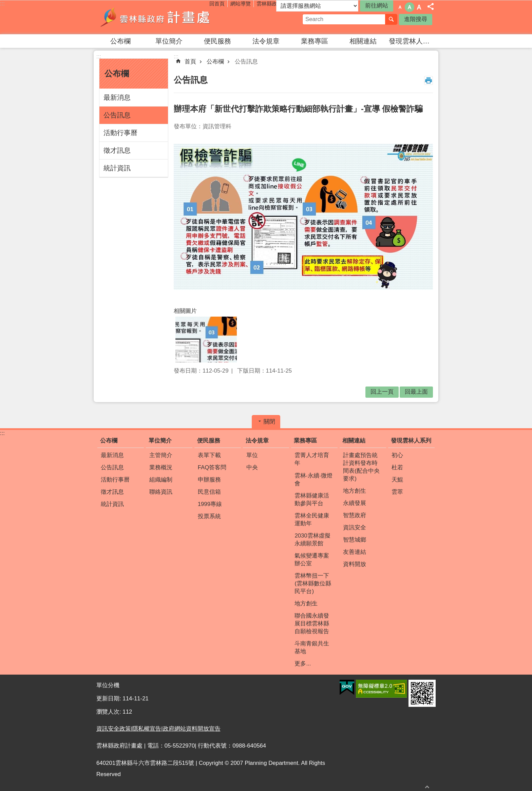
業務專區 (315, 41)
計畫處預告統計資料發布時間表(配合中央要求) (361, 467)
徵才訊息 (117, 150)
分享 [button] (431, 6)
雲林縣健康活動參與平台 (312, 500)
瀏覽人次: (109, 712)
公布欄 (120, 41)
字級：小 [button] (400, 7)
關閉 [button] (269, 422)
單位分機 (108, 685)
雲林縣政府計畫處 (156, 17)
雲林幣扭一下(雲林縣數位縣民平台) (313, 583)
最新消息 (117, 97)
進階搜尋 (416, 19)
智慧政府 (355, 515)
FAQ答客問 (212, 467)
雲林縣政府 (269, 4)
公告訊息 (117, 115)
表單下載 (209, 455)
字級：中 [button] (410, 7)
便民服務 (217, 41)
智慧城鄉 (355, 540)
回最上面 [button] (416, 392)
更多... (303, 664)
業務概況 (161, 467)
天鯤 (397, 480)
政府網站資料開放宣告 (192, 729)
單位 (252, 455)
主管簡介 (161, 455)
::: (2, 4)
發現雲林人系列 (412, 41)
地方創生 (306, 604)
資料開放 (355, 564)
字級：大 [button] (419, 7)
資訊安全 (355, 528)
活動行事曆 (120, 133)
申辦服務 (209, 480)
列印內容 (429, 80)
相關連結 (363, 41)
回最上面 (427, 787)
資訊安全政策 (114, 729)
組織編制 (161, 480)
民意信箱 (209, 492)
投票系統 (209, 516)
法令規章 (266, 41)
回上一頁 (382, 392)
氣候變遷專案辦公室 (312, 560)
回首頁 (217, 4)
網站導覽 (241, 4)
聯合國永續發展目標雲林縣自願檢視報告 (312, 624)
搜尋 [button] (391, 19)
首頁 (190, 62)
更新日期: (109, 699)
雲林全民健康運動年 (312, 520)
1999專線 (210, 504)
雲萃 (397, 492)
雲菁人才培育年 (312, 459)
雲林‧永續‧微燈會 (313, 479)
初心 (397, 455)
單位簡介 (169, 41)
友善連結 (355, 552)
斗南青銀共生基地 (312, 647)
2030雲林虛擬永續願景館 (312, 540)
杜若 (397, 467)
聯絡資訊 (161, 492)
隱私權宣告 (147, 729)
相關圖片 (185, 311)
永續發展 (355, 503)
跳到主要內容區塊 (4, 4)
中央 (252, 467)
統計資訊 (117, 168)
